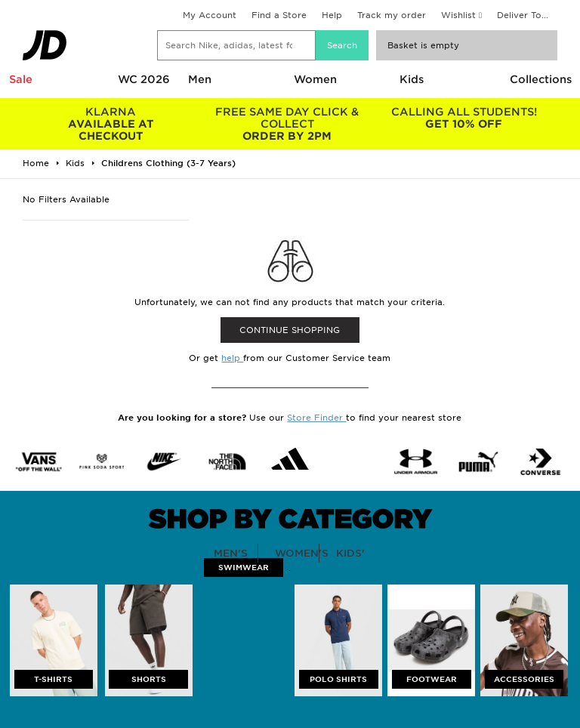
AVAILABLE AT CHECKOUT (111, 124)
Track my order (392, 15)
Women (315, 79)
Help (332, 15)
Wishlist (458, 15)
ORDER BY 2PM (288, 124)
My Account (210, 15)
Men (200, 79)
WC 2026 (144, 79)
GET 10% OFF (464, 118)
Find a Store (279, 15)
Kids (412, 79)
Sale (21, 79)
